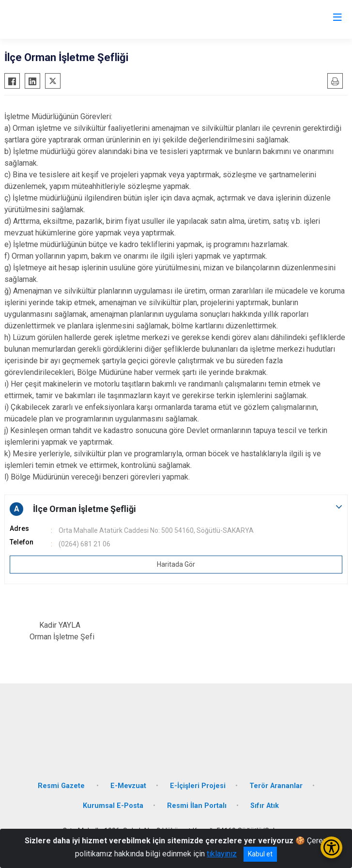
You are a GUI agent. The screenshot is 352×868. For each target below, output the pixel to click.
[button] (176, 509)
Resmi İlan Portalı (197, 806)
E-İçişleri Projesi (198, 786)
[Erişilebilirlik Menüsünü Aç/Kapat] (331, 847)
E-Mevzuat (128, 786)
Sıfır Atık (265, 806)
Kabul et (260, 854)
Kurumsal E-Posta (113, 806)
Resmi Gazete (62, 786)
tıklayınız (222, 854)
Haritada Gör (176, 564)
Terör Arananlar (276, 786)
